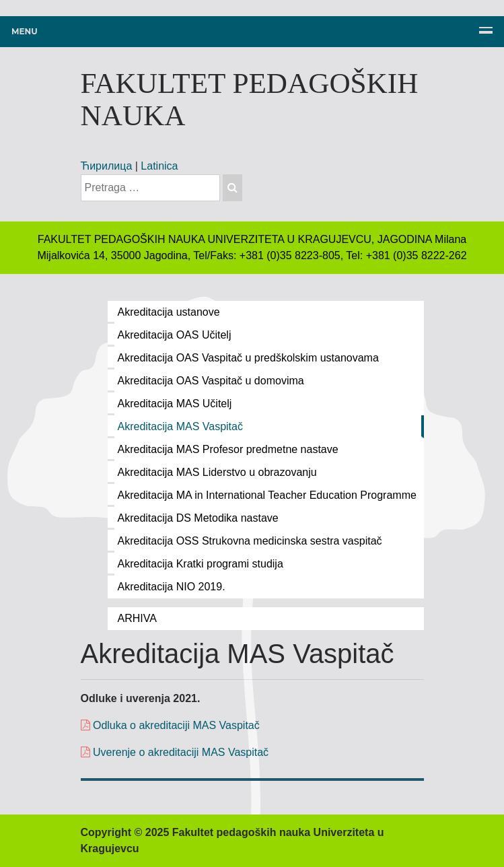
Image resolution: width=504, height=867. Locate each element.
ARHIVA (137, 618)
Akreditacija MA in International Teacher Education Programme (267, 495)
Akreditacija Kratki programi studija (201, 564)
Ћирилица (107, 166)
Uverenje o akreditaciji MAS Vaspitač (180, 752)
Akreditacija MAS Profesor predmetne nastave (228, 449)
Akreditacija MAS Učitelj (175, 404)
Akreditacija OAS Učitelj (175, 335)
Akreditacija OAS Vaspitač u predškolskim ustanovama (248, 358)
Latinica (159, 166)
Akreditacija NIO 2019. (172, 587)
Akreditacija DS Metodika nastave (198, 518)
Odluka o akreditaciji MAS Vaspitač (170, 725)
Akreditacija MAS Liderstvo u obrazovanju (217, 472)
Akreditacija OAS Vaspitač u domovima (211, 381)
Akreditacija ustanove (169, 312)
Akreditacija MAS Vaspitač (180, 426)
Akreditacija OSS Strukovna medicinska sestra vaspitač (250, 541)
